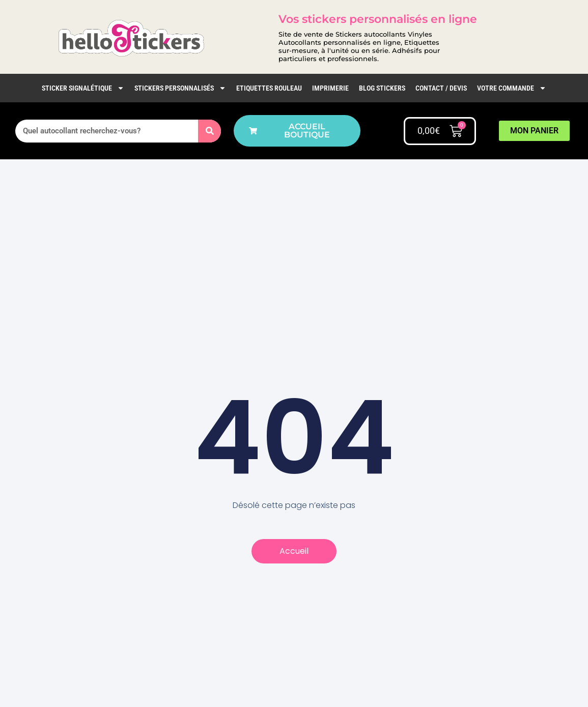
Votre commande (512, 88)
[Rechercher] (209, 131)
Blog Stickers (382, 88)
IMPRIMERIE (330, 88)
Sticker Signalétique (83, 88)
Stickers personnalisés (180, 88)
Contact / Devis (441, 88)
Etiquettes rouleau (269, 88)
